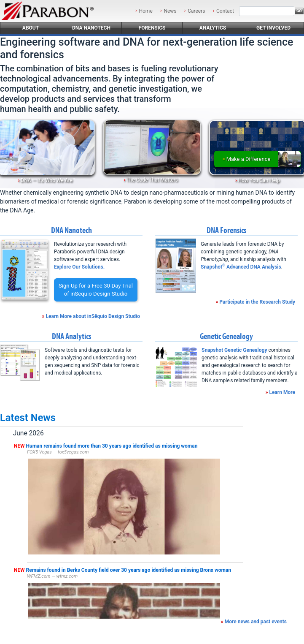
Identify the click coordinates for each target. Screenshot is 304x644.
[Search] (267, 11)
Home (145, 11)
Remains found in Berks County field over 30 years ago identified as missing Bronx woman (129, 570)
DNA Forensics (226, 230)
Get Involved (273, 28)
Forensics (152, 28)
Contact (225, 11)
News (170, 11)
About (31, 28)
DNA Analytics (71, 336)
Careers (196, 11)
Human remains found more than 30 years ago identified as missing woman (112, 446)
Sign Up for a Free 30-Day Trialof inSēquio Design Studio (96, 290)
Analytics (213, 28)
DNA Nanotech (91, 28)
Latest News (28, 418)
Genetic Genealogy (226, 336)
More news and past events (256, 622)
